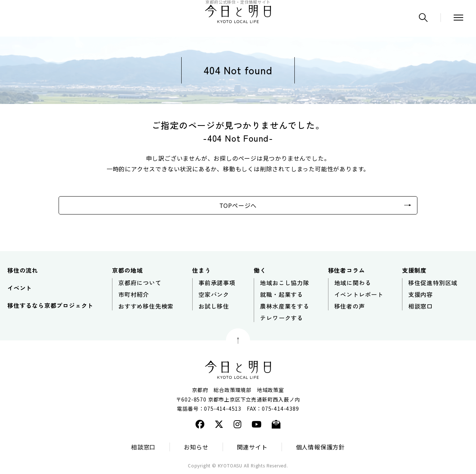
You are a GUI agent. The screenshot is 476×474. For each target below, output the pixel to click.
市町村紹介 (134, 294)
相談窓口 (421, 306)
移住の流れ (23, 270)
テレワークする (282, 318)
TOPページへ (238, 205)
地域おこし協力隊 (285, 283)
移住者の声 (350, 306)
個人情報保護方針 (320, 447)
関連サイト (252, 447)
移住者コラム (347, 270)
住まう (201, 270)
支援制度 (414, 270)
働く (260, 270)
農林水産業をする (285, 306)
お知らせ (196, 447)
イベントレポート (359, 294)
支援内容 (421, 294)
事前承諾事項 (217, 283)
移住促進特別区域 (433, 283)
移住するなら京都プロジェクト (50, 305)
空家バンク (214, 294)
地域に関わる (353, 283)
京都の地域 (127, 270)
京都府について (140, 283)
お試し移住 (214, 306)
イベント (20, 288)
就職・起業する (282, 294)
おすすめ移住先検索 (146, 306)
